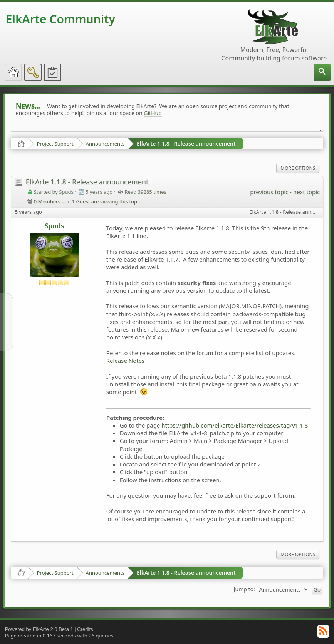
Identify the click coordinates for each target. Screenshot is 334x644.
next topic (306, 192)
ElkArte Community (60, 19)
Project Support (55, 144)
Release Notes (126, 361)
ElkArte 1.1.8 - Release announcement (186, 143)
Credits (85, 629)
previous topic (269, 192)
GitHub (153, 113)
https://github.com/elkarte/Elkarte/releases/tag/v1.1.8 (235, 425)
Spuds (54, 226)
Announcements (105, 144)
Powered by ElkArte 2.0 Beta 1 (39, 629)
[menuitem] (322, 72)
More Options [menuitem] (298, 168)
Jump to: (244, 589)
